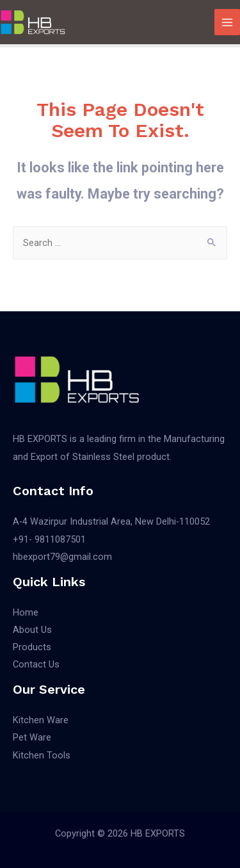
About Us (32, 630)
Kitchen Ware (41, 720)
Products (32, 647)
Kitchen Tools (42, 755)
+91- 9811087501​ (49, 539)
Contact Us (36, 664)
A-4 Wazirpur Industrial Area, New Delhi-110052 (111, 521)
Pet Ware (32, 737)
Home (26, 612)
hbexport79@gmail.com (62, 557)
